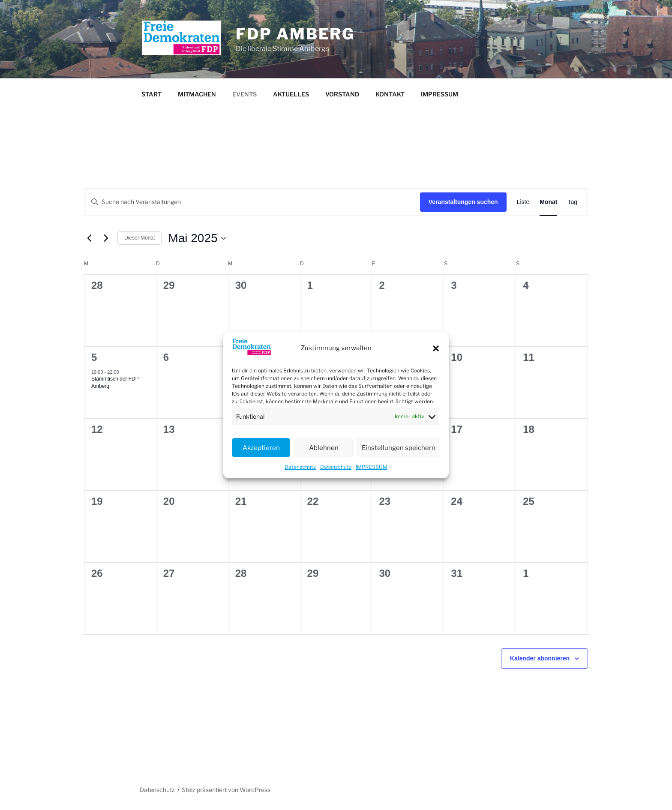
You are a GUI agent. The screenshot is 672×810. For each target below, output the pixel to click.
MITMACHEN (197, 94)
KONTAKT (390, 94)
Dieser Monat (139, 238)
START (151, 94)
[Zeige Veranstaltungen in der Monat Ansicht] (548, 202)
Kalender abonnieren (540, 658)
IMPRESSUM (372, 467)
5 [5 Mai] (94, 357)
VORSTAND (342, 94)
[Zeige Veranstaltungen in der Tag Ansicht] (572, 202)
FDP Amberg (295, 34)
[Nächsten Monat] (106, 238)
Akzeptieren (261, 448)
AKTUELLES (291, 94)
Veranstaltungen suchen (463, 202)
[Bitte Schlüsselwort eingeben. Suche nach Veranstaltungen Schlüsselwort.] (252, 202)
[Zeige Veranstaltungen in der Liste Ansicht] (523, 202)
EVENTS (244, 94)
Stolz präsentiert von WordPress (226, 790)
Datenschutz (300, 467)
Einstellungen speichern (399, 448)
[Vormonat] (89, 238)
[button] (436, 348)
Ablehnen (324, 448)
